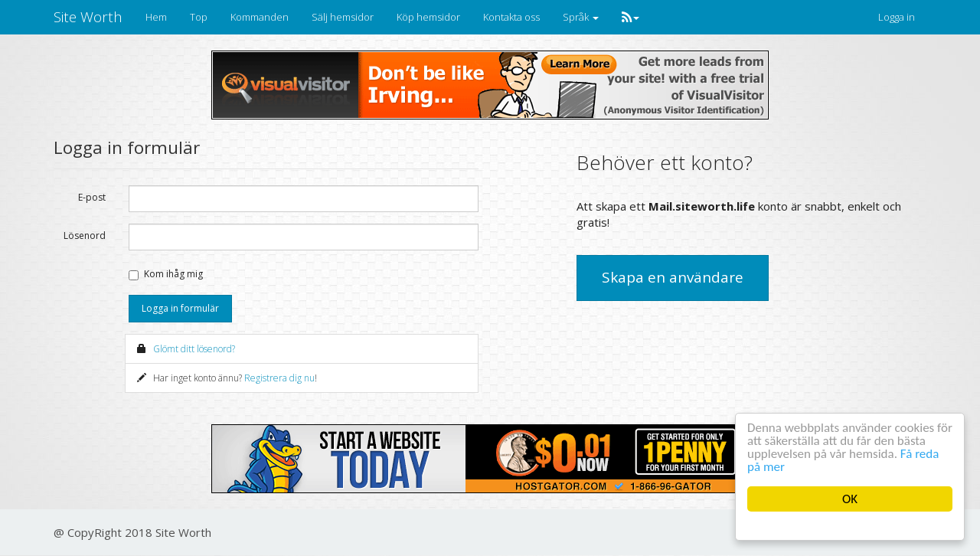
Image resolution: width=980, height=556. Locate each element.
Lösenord (85, 235)
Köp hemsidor (428, 17)
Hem (156, 17)
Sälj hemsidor (343, 17)
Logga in (897, 17)
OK (850, 499)
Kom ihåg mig (173, 274)
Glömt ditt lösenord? (194, 349)
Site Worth (88, 17)
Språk (581, 17)
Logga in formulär (180, 308)
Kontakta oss (511, 17)
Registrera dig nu (279, 378)
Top (199, 17)
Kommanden (260, 17)
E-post (92, 197)
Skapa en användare (673, 277)
